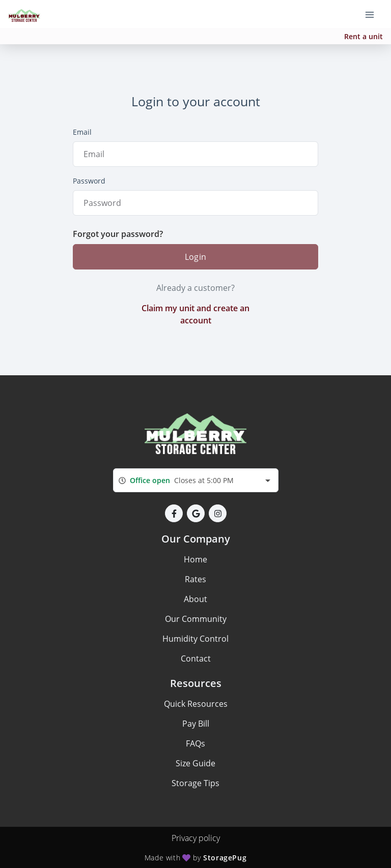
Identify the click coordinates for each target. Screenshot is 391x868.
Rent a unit (364, 36)
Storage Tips (195, 783)
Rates (195, 579)
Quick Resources (196, 704)
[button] (174, 513)
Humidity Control (195, 639)
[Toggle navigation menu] (374, 14)
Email (82, 132)
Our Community (196, 619)
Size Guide (195, 763)
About (195, 599)
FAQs (195, 743)
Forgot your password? (118, 234)
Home (195, 559)
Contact (196, 659)
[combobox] (196, 480)
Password (89, 181)
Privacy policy (196, 838)
